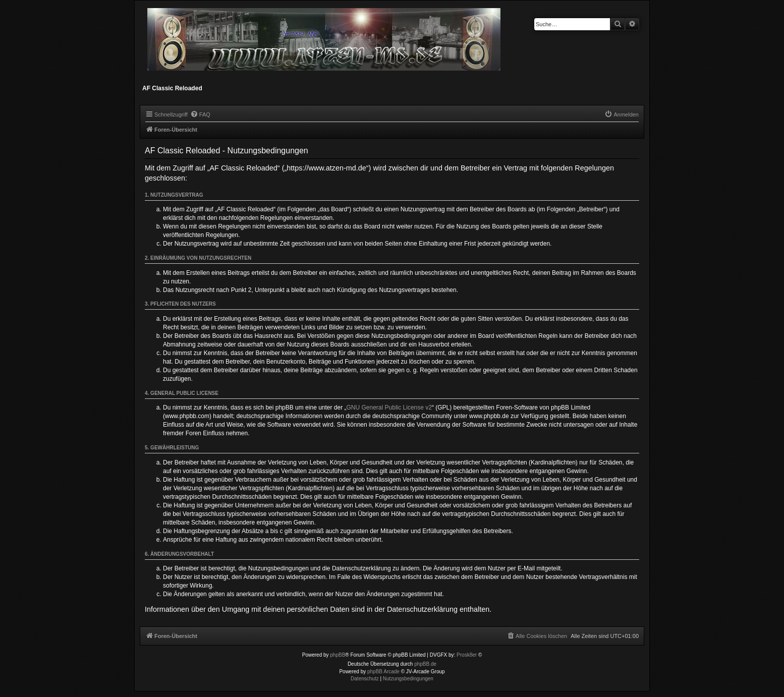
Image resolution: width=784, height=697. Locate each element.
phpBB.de (425, 664)
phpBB (338, 655)
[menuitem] (200, 114)
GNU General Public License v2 (389, 408)
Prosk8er (467, 655)
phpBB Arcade (383, 672)
